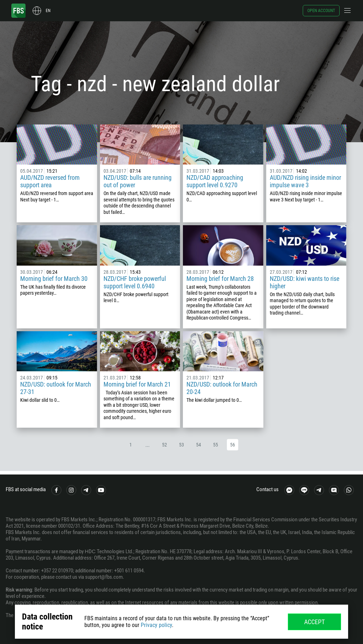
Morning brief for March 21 (137, 384)
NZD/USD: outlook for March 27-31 (56, 388)
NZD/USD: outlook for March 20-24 (222, 388)
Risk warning (19, 590)
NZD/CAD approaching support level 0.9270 (215, 181)
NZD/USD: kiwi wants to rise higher (305, 282)
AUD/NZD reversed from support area (50, 181)
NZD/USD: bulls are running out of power (138, 181)
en (48, 11)
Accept (314, 622)
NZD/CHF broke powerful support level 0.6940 (135, 282)
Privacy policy (156, 625)
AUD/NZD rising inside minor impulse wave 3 (305, 181)
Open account (321, 11)
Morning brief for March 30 (54, 279)
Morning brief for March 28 (220, 279)
